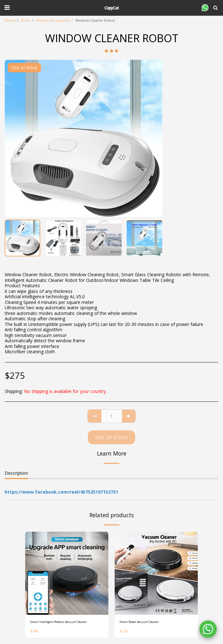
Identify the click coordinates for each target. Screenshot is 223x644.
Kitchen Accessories (53, 20)
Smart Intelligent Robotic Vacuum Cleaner (59, 622)
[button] (7, 7)
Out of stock (112, 437)
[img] (67, 573)
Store (26, 20)
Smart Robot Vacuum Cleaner (139, 622)
